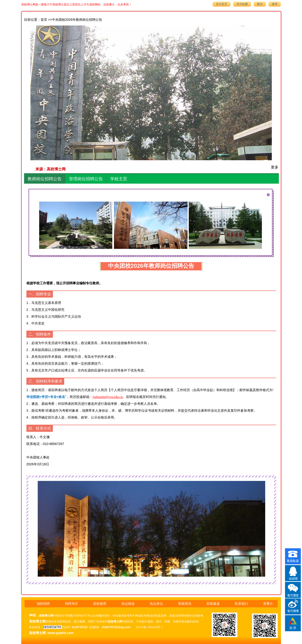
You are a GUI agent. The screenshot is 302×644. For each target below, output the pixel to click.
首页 (44, 20)
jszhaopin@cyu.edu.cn (108, 397)
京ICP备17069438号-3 (149, 627)
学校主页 (119, 179)
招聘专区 (71, 604)
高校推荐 (100, 604)
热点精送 (128, 604)
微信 (260, 4)
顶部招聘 (43, 604)
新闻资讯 (185, 604)
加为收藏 (242, 4)
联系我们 (241, 604)
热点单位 (156, 604)
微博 (275, 4)
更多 (275, 167)
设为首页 (222, 4)
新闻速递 (213, 604)
